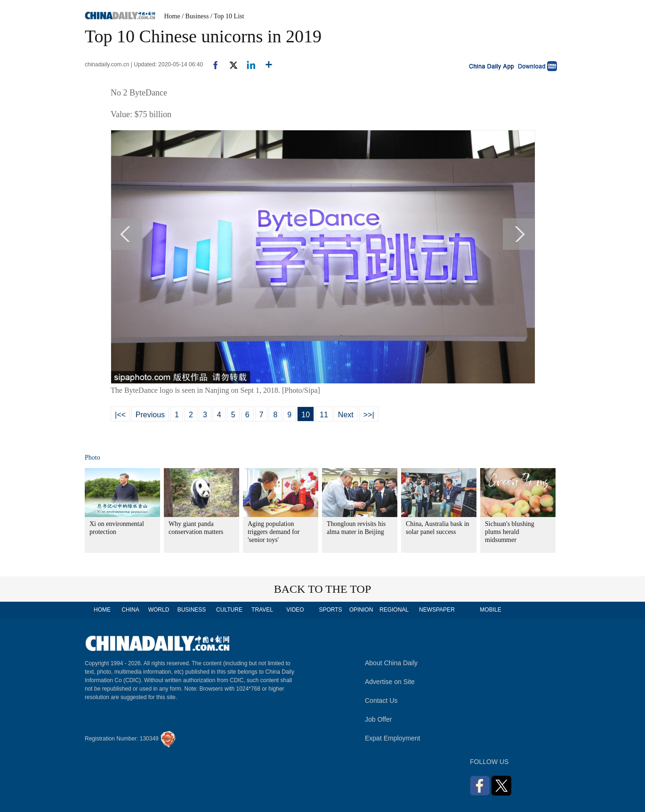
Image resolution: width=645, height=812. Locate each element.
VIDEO (295, 610)
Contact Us (381, 701)
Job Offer (378, 719)
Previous (150, 415)
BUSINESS (192, 610)
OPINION (361, 610)
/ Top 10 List (227, 16)
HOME (102, 610)
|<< (120, 415)
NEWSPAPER (436, 610)
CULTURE (229, 610)
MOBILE (490, 610)
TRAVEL (262, 610)
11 (324, 415)
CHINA (130, 610)
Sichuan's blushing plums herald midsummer (510, 532)
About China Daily (391, 663)
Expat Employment (393, 738)
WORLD (159, 610)
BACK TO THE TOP (323, 589)
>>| (369, 415)
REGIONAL (394, 610)
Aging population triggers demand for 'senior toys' (274, 532)
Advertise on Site (390, 682)
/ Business (195, 16)
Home (172, 16)
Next (346, 415)
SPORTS (330, 610)
